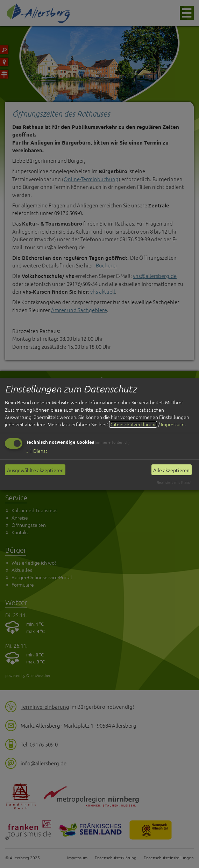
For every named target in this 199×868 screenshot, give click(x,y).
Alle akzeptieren (171, 470)
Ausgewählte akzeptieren (35, 470)
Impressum (173, 424)
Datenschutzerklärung (133, 424)
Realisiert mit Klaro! (174, 482)
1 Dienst (37, 451)
